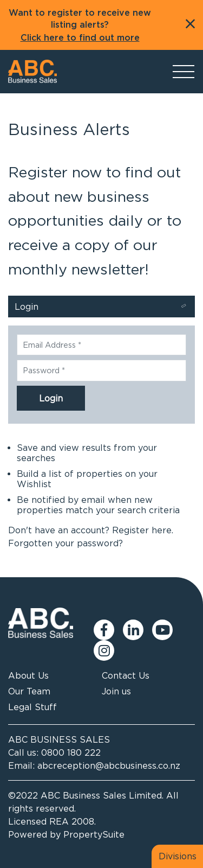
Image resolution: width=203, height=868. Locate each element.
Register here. (143, 530)
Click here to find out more (80, 38)
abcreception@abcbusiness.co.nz (109, 765)
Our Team (29, 691)
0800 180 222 (71, 752)
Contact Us (126, 675)
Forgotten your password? (66, 543)
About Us (28, 675)
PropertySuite (94, 834)
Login (103, 308)
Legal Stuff (32, 707)
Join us (116, 691)
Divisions (178, 856)
